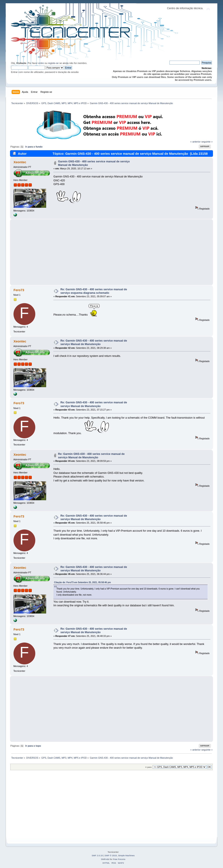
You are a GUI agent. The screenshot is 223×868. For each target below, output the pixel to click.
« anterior (195, 142)
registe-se (53, 63)
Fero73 (19, 290)
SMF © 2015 (111, 855)
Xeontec (20, 162)
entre (41, 63)
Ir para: (149, 767)
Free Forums (119, 859)
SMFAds (105, 859)
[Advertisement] (112, 252)
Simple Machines (126, 855)
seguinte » (207, 142)
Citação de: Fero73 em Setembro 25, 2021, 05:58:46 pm (82, 582)
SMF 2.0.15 (97, 855)
